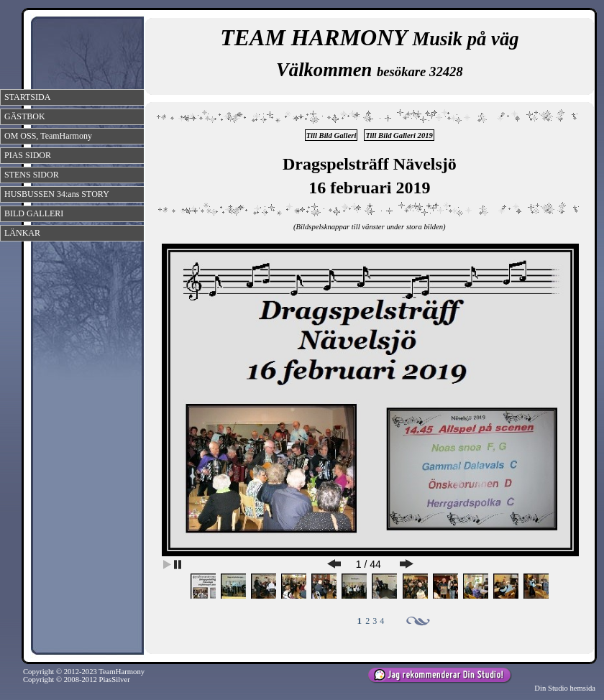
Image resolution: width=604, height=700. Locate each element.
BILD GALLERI (34, 213)
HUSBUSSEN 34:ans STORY (57, 194)
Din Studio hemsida (565, 688)
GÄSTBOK (25, 116)
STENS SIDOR (32, 175)
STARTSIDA (27, 97)
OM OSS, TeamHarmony (48, 136)
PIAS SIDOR (28, 155)
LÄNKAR (22, 233)
